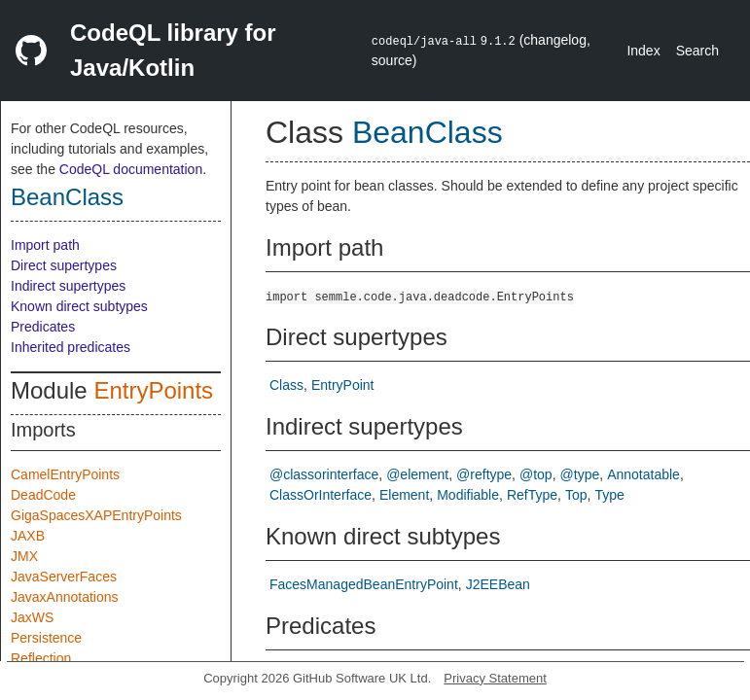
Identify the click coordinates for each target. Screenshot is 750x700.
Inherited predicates (71, 347)
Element (404, 495)
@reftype (484, 474)
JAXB (28, 536)
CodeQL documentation (131, 169)
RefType (532, 495)
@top (536, 474)
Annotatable (643, 474)
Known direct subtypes (79, 306)
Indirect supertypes (68, 286)
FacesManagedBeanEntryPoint (364, 584)
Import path (45, 245)
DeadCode (43, 495)
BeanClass (67, 197)
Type (609, 495)
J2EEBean (498, 584)
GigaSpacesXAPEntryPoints (96, 515)
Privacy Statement (495, 678)
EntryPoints (153, 390)
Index (643, 51)
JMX (24, 556)
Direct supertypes (64, 265)
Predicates (43, 327)
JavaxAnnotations (65, 597)
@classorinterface (324, 474)
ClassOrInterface (321, 495)
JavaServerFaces (64, 577)
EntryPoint (343, 385)
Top (576, 495)
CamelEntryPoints (65, 474)
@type (580, 474)
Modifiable (468, 495)
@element (417, 474)
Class (286, 385)
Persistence (46, 638)
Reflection (41, 658)
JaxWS (32, 617)
